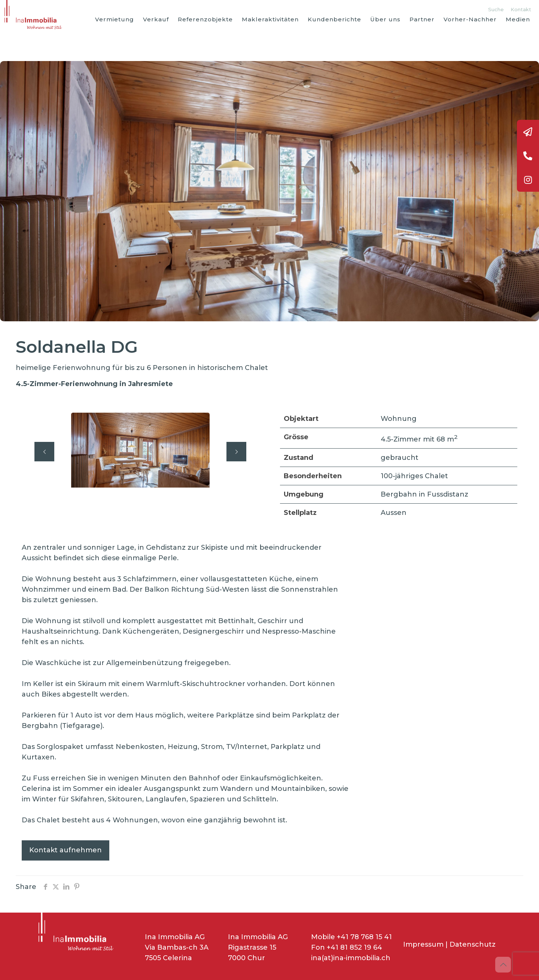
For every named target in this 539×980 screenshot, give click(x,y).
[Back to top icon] (503, 965)
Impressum (423, 944)
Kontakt (521, 9)
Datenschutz (473, 944)
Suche (496, 9)
